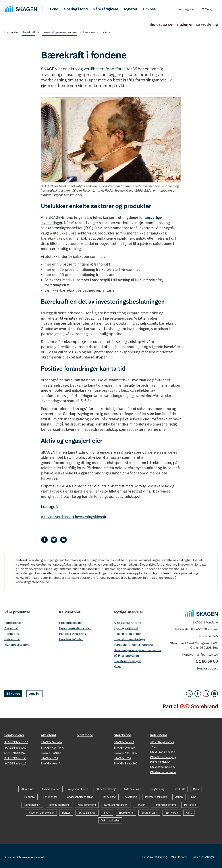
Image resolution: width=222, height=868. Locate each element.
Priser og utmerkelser (41, 813)
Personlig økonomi (165, 805)
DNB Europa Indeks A (163, 752)
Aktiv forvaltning (106, 789)
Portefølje (190, 805)
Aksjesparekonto (78, 789)
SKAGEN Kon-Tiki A (52, 748)
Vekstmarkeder (110, 820)
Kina (194, 797)
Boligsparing (157, 789)
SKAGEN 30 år (87, 813)
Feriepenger (50, 797)
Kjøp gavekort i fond (128, 623)
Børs (196, 789)
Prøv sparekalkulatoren (75, 628)
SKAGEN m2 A (50, 758)
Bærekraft (28, 33)
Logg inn (34, 694)
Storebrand (122, 735)
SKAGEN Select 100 (16, 742)
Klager (118, 667)
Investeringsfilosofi (156, 797)
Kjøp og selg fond (126, 628)
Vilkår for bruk (179, 857)
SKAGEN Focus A (51, 753)
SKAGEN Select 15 (15, 763)
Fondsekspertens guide (80, 797)
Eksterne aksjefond (17, 645)
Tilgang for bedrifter (127, 634)
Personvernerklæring (155, 857)
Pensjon (141, 805)
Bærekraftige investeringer (59, 33)
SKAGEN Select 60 (15, 753)
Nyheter (131, 9)
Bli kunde (13, 694)
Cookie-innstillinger (203, 857)
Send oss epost (207, 668)
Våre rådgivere (106, 9)
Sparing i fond (76, 9)
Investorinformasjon (127, 661)
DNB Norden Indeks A (163, 772)
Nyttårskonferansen (116, 805)
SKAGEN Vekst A (51, 763)
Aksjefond (11, 628)
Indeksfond (12, 639)
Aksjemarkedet (51, 789)
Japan (179, 797)
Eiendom (29, 797)
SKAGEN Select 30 (15, 758)
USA (189, 813)
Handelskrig (109, 797)
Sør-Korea (172, 813)
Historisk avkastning (73, 634)
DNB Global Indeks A (163, 767)
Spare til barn (149, 813)
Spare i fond (126, 813)
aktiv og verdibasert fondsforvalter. (101, 69)
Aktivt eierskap (133, 789)
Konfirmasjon (32, 805)
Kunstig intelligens (59, 805)
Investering (130, 797)
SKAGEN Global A (51, 742)
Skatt (107, 813)
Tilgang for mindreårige (129, 639)
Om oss (149, 9)
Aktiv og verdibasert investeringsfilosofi (73, 517)
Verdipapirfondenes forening (133, 645)
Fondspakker (13, 623)
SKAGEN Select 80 (15, 748)
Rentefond (12, 634)
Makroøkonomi (87, 805)
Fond (54, 9)
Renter (66, 813)
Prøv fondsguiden (71, 623)
